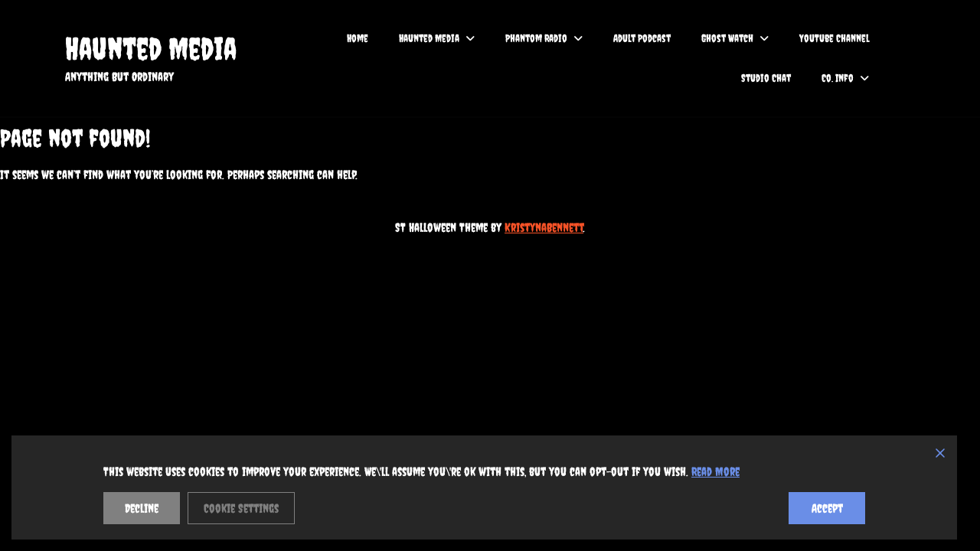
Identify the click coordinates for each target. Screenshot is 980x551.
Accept (827, 508)
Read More (715, 471)
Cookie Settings (241, 508)
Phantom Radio (536, 38)
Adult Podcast (642, 38)
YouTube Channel (834, 38)
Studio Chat (766, 78)
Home (358, 38)
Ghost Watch (727, 38)
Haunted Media (151, 49)
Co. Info (838, 78)
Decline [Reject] (142, 508)
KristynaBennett (544, 227)
